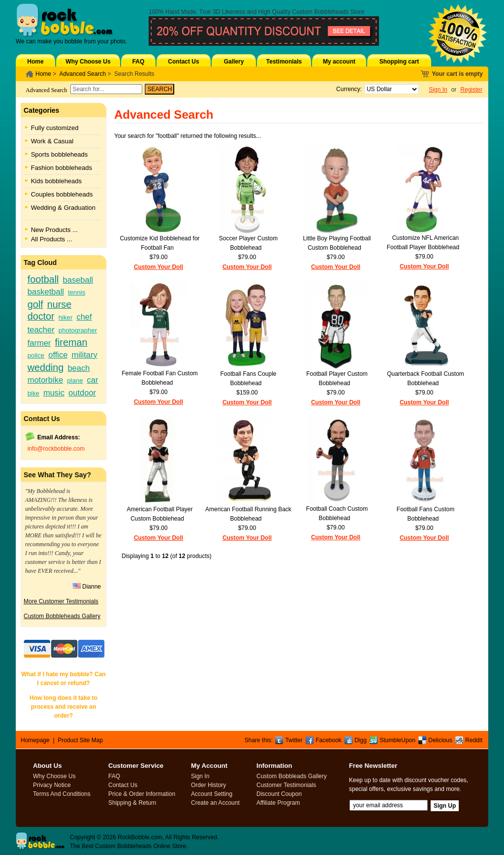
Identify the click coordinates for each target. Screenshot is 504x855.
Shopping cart (399, 62)
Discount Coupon (279, 794)
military (84, 355)
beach (79, 368)
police (36, 355)
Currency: (347, 89)
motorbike (45, 380)
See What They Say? (57, 475)
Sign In (438, 90)
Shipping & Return (132, 803)
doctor (41, 316)
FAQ (139, 62)
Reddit (474, 740)
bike (33, 393)
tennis (77, 292)
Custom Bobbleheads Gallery (62, 616)
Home (35, 62)
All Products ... (52, 239)
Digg (361, 740)
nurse (59, 304)
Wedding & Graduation (63, 208)
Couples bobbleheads (62, 194)
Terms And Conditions (62, 794)
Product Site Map (80, 740)
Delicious (440, 740)
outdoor (82, 393)
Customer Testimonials (286, 785)
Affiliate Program (278, 803)
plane (75, 380)
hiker (66, 317)
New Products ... (54, 230)
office (58, 355)
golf (35, 304)
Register (471, 90)
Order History (208, 785)
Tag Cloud (40, 263)
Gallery (234, 62)
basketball (46, 292)
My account (339, 62)
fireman (71, 342)
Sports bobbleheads (60, 154)
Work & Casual (52, 141)
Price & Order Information (142, 794)
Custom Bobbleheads (321, 12)
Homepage (35, 740)
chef (84, 317)
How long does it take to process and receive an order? (63, 707)
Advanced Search (82, 74)
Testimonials (284, 62)
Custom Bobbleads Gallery (292, 776)
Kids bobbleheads (56, 181)
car (93, 380)
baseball (78, 280)
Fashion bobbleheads (62, 168)
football (43, 279)
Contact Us (183, 62)
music (54, 393)
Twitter (294, 740)
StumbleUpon (397, 740)
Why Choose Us (88, 62)
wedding (46, 367)
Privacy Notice (52, 785)
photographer (78, 330)
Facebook (329, 740)
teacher (41, 329)
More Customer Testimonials (61, 601)
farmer (39, 343)
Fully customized (55, 128)
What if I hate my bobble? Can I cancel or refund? (63, 679)
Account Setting (212, 794)
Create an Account (215, 803)
